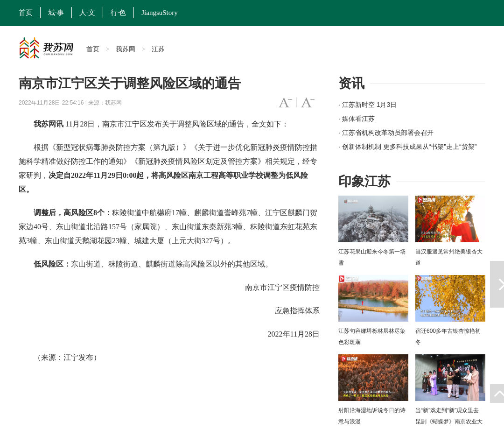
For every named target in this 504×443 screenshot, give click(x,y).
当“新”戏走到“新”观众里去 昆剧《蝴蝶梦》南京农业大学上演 (449, 422)
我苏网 (126, 49)
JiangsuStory (160, 13)
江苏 (158, 49)
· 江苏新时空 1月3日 (367, 105)
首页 (26, 13)
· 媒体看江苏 (357, 119)
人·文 (87, 13)
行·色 (119, 13)
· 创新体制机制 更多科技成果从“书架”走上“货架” (407, 147)
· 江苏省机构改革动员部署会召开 (386, 133)
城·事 (56, 13)
